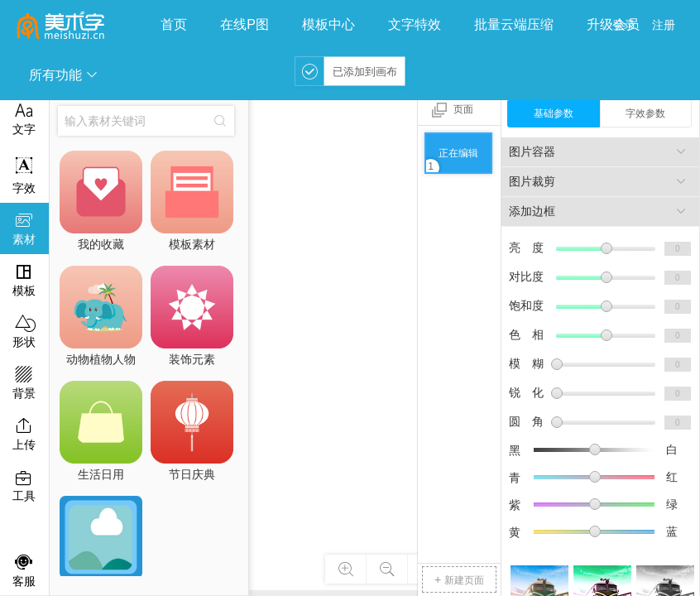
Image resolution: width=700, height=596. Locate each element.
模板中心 (328, 24)
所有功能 (64, 75)
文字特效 (415, 24)
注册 (664, 25)
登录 (624, 25)
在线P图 (245, 24)
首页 (174, 24)
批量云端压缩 (514, 24)
